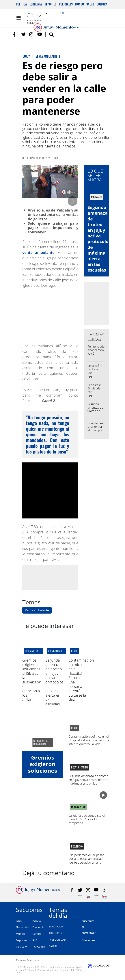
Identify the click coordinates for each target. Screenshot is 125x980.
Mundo (80, 4)
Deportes (50, 4)
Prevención (77, 846)
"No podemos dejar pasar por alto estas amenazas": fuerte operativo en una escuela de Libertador (86, 860)
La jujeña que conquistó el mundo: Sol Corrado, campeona (87, 819)
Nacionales (23, 927)
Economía (36, 4)
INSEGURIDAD (57, 940)
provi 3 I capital (57, 651)
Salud (90, 4)
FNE (35, 940)
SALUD (53, 946)
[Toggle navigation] (19, 18)
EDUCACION (56, 926)
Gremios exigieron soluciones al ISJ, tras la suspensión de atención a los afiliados (32, 680)
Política (21, 4)
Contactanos (90, 940)
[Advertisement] (53, 577)
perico (75, 651)
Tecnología (39, 947)
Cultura (102, 4)
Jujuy (19, 921)
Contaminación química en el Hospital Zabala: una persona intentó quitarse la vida (89, 740)
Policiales (66, 4)
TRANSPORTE (57, 933)
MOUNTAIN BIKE (79, 807)
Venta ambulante (37, 610)
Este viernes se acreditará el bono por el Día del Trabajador (96, 430)
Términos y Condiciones (27, 960)
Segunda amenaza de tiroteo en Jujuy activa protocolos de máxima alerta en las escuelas (99, 239)
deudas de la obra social (38, 651)
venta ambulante (38, 252)
